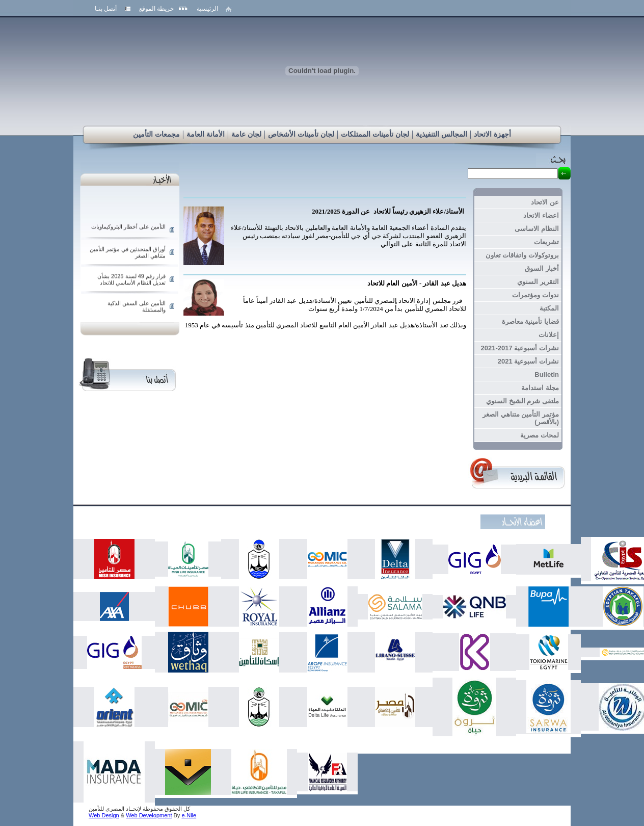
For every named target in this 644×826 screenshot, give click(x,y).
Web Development (149, 815)
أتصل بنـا (106, 9)
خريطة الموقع (156, 9)
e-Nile (189, 815)
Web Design (104, 815)
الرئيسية (207, 9)
